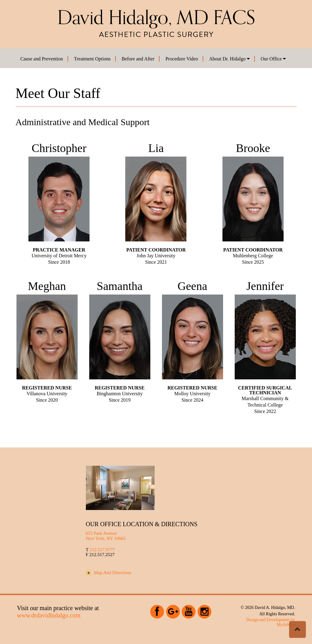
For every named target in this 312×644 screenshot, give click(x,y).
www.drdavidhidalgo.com (49, 615)
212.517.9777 (102, 550)
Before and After (138, 59)
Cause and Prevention (42, 59)
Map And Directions (109, 573)
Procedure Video (182, 59)
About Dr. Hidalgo (229, 59)
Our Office (273, 59)
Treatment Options (92, 59)
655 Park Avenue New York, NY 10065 (106, 536)
